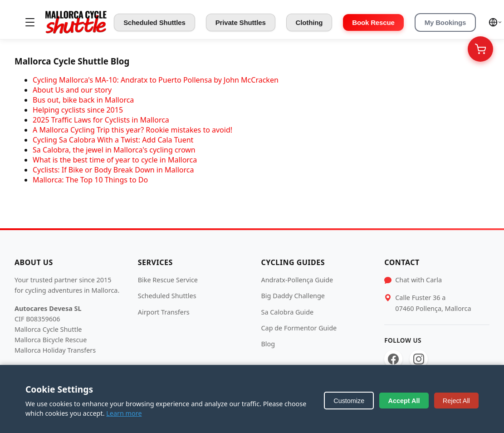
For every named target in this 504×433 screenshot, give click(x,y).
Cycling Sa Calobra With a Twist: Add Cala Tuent (113, 140)
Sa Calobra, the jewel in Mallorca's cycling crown (114, 150)
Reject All (456, 401)
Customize (349, 401)
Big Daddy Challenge (293, 296)
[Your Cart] (480, 49)
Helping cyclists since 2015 (78, 110)
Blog (268, 344)
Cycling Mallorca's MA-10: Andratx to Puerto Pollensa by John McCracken (156, 80)
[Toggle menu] (30, 22)
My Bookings (445, 22)
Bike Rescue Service (168, 280)
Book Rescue (373, 22)
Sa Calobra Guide (288, 312)
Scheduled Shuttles (154, 22)
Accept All (404, 401)
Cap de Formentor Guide (299, 328)
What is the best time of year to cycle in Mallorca (115, 160)
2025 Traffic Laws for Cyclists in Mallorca (101, 120)
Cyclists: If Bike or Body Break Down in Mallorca (113, 170)
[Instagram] (419, 359)
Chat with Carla (418, 280)
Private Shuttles (241, 22)
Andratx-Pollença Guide (297, 280)
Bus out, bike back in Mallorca (83, 100)
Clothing (309, 22)
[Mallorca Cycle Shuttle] (76, 22)
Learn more (124, 413)
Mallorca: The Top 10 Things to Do (90, 180)
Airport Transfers (164, 312)
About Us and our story (72, 90)
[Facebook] (393, 359)
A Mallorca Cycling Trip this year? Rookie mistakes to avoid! (132, 130)
